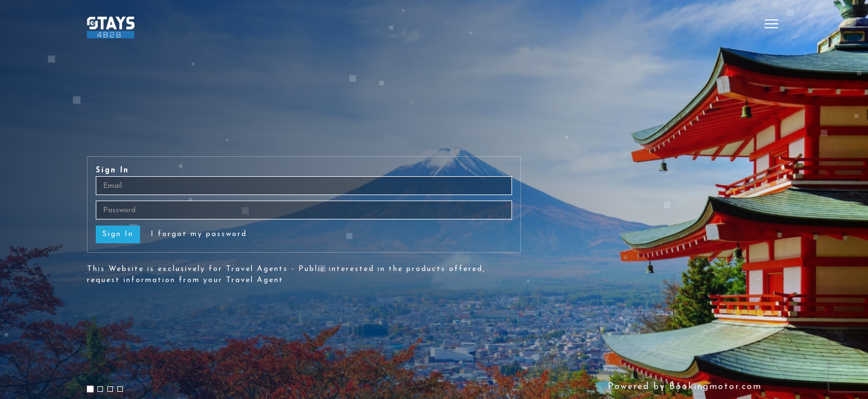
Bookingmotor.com (715, 387)
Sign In (112, 170)
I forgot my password (199, 234)
